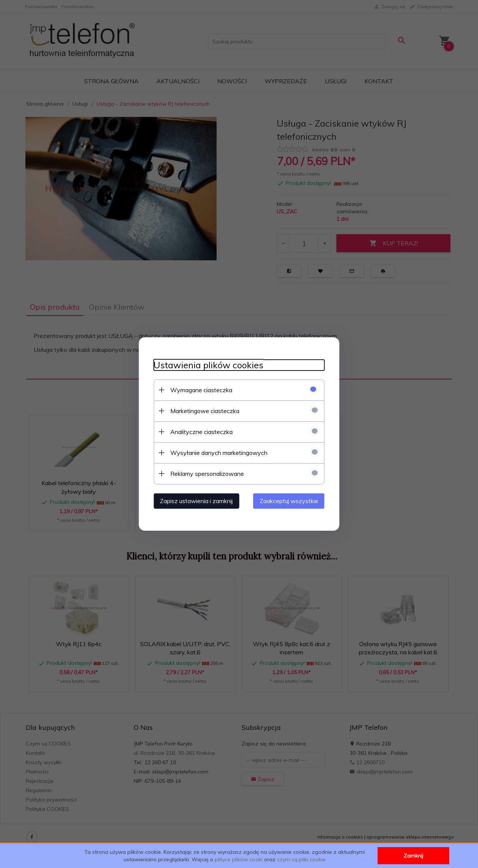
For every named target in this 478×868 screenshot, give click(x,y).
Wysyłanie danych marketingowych (218, 453)
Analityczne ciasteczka (201, 432)
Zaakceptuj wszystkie (289, 501)
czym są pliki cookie (301, 859)
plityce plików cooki (239, 859)
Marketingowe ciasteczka (204, 411)
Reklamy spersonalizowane (207, 474)
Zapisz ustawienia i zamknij (196, 501)
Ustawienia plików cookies (208, 365)
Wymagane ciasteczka (201, 390)
